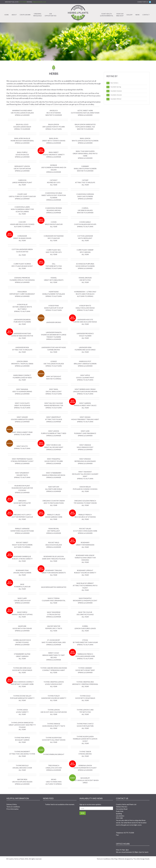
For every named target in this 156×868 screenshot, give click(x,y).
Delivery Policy (12, 804)
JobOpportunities (50, 15)
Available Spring (116, 87)
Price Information (12, 809)
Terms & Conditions (13, 807)
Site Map (114, 859)
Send (83, 813)
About (14, 15)
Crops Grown (25, 15)
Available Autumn (116, 95)
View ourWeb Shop (120, 15)
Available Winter (116, 99)
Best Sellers (114, 83)
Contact (146, 15)
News (137, 15)
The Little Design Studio (141, 859)
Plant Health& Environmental (107, 15)
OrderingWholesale (38, 15)
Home (7, 15)
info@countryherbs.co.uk (39, 2)
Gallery (129, 15)
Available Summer (116, 91)
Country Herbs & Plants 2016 (18, 859)
